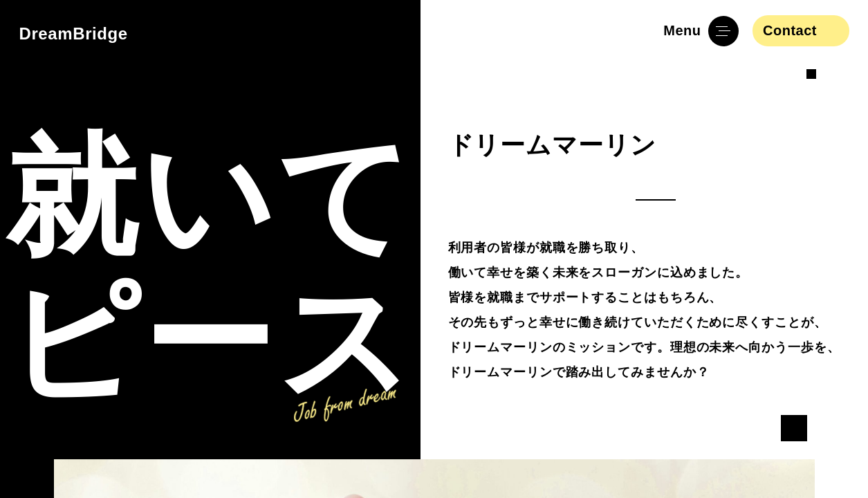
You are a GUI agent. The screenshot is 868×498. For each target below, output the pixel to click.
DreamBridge (74, 34)
